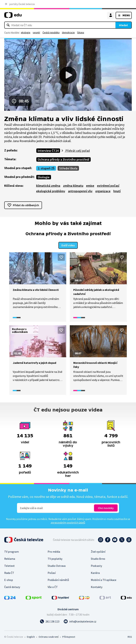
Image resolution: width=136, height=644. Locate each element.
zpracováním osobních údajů (68, 522)
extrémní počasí (108, 186)
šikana (81, 33)
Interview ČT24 (48, 151)
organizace (103, 191)
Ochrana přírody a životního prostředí (63, 159)
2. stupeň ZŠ (46, 168)
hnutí (117, 191)
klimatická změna (48, 186)
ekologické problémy (51, 191)
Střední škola (68, 168)
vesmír (36, 33)
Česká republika (51, 33)
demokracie (68, 33)
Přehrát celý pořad (77, 151)
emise (90, 186)
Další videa (68, 245)
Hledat (123, 25)
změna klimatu (73, 186)
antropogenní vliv (80, 191)
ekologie (26, 33)
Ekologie (44, 177)
